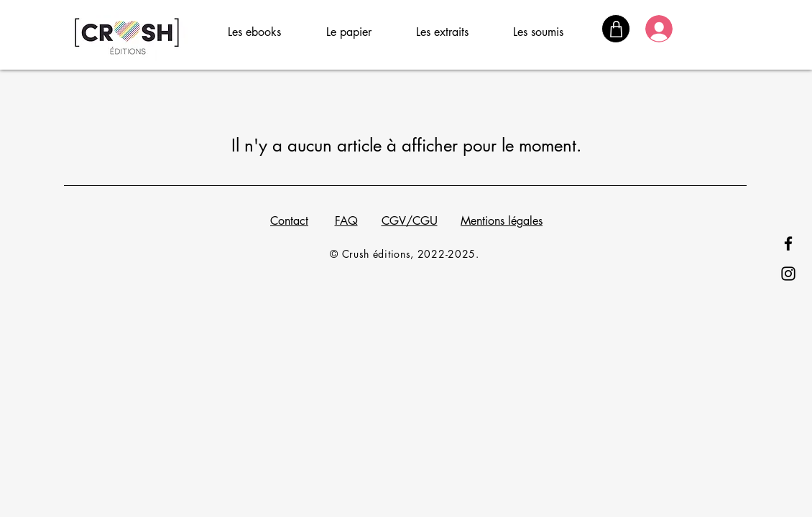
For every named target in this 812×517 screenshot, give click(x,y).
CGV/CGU (410, 221)
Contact (289, 221)
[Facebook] (788, 243)
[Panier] (616, 29)
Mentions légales (502, 221)
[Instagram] (788, 274)
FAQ (346, 221)
